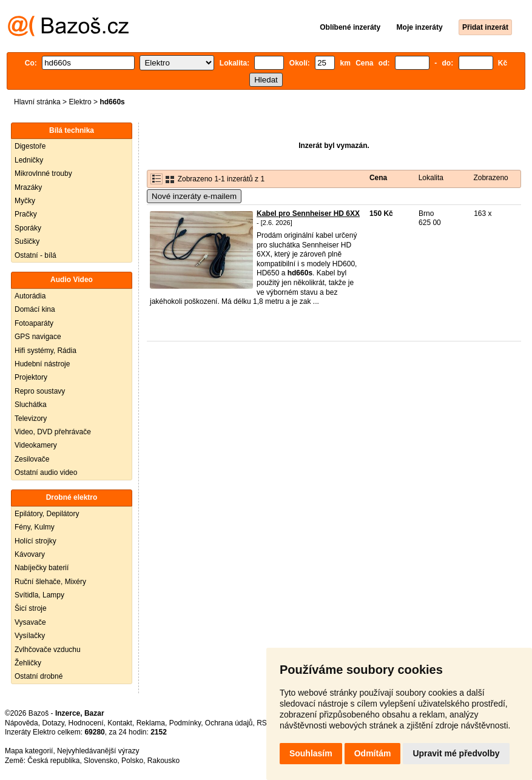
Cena (378, 178)
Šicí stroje (31, 608)
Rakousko (163, 761)
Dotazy (53, 723)
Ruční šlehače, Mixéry (50, 582)
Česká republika (53, 761)
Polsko (132, 761)
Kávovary (30, 554)
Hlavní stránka (37, 102)
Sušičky (27, 241)
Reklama (151, 723)
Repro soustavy (40, 391)
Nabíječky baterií (42, 568)
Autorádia (30, 296)
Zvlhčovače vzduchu (48, 650)
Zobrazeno (490, 178)
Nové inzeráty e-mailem (194, 196)
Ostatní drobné (39, 676)
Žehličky (28, 663)
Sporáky (28, 228)
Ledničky (29, 160)
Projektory (31, 377)
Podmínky (185, 723)
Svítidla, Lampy (39, 595)
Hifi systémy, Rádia (45, 351)
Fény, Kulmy (35, 527)
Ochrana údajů (229, 723)
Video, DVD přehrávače (53, 432)
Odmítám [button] (373, 753)
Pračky (26, 214)
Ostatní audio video (46, 472)
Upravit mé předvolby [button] (456, 753)
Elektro (80, 102)
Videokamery (36, 445)
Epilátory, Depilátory (47, 514)
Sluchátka (31, 405)
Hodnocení (86, 723)
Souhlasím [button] (311, 753)
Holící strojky (35, 541)
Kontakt (120, 723)
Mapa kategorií (29, 751)
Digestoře (30, 146)
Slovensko (100, 761)
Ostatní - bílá (35, 255)
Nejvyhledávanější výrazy (98, 751)
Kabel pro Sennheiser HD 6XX (308, 213)
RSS (264, 723)
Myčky (25, 201)
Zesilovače (32, 459)
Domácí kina (35, 309)
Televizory (31, 419)
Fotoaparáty (34, 323)
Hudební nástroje (42, 364)
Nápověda (22, 723)
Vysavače (30, 622)
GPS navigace (38, 337)
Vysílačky (30, 636)
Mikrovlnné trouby (43, 173)
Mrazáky (28, 187)
